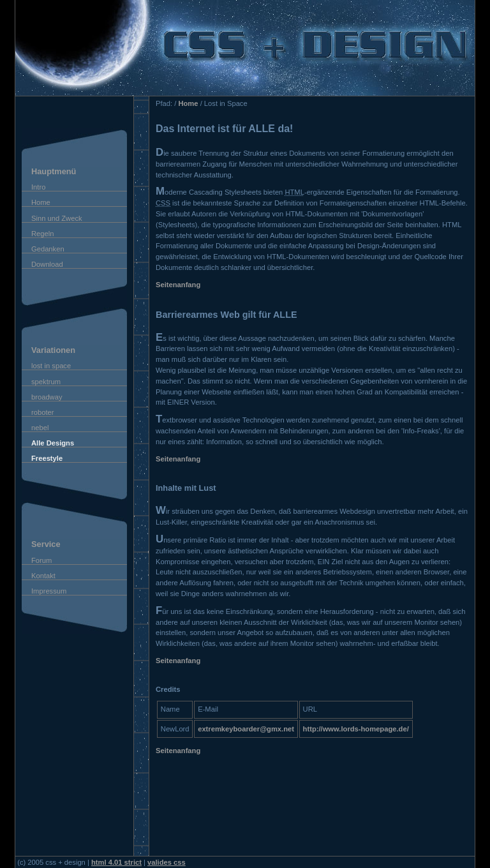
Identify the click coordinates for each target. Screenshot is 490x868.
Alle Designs (53, 443)
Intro (38, 187)
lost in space (51, 366)
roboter (42, 412)
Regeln (42, 234)
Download (47, 264)
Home (41, 202)
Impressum (49, 591)
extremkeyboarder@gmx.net (246, 729)
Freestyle (47, 458)
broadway (47, 397)
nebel (40, 428)
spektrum (46, 382)
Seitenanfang (178, 285)
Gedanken (48, 249)
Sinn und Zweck (57, 218)
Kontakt (43, 576)
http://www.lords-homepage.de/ (356, 729)
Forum (41, 560)
